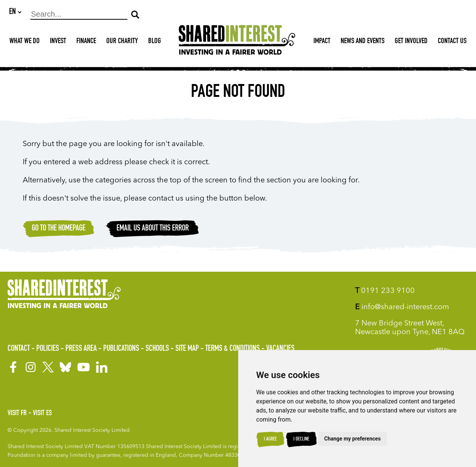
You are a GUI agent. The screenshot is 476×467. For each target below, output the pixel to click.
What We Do (25, 42)
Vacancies (280, 349)
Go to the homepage (59, 229)
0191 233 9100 (385, 291)
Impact (322, 42)
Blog (155, 42)
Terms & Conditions (233, 349)
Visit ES (42, 414)
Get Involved (411, 42)
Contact (19, 349)
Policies (48, 349)
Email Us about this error (153, 229)
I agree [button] (270, 439)
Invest (58, 42)
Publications (121, 349)
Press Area (81, 349)
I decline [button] (301, 439)
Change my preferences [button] (353, 439)
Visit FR (17, 414)
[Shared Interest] (237, 42)
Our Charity (122, 42)
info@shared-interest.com (402, 307)
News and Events (363, 42)
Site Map (187, 349)
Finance (86, 42)
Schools (157, 349)
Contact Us (452, 42)
